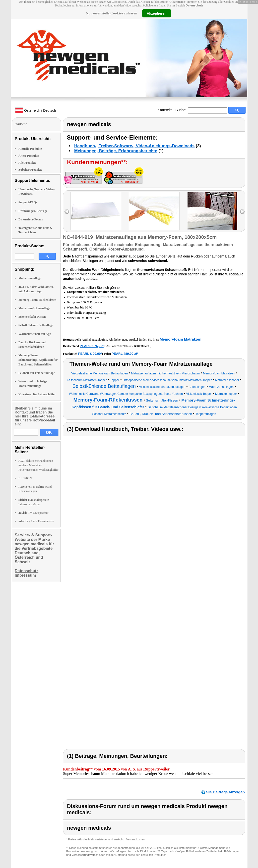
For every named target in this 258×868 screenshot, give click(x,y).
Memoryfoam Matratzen (181, 339)
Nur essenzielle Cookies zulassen (111, 13)
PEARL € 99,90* (90, 354)
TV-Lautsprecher (33, 513)
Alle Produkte (27, 163)
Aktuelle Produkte (30, 149)
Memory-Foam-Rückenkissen (37, 300)
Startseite (165, 110)
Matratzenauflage (30, 278)
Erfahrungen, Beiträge (33, 211)
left (67, 212)
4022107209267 (122, 346)
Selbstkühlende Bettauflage (36, 325)
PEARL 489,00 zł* (125, 354)
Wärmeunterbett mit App (35, 334)
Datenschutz (194, 5)
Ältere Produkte (29, 156)
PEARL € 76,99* (92, 346)
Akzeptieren (157, 13)
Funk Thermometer (36, 521)
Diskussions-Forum (31, 219)
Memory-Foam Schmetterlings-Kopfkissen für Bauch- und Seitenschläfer (38, 360)
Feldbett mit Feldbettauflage (37, 373)
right (242, 212)
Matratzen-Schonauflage (34, 308)
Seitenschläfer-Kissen (32, 317)
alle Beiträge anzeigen (225, 792)
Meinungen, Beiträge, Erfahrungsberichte (116, 151)
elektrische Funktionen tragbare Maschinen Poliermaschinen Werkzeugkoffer (38, 465)
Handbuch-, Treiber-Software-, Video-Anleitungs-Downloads (134, 146)
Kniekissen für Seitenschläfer (37, 394)
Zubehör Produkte (30, 170)
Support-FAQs (28, 202)
